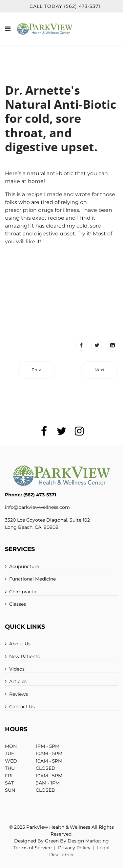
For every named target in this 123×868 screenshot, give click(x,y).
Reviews (19, 694)
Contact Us (22, 707)
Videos (17, 669)
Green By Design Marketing (77, 841)
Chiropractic (23, 592)
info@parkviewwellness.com (37, 507)
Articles (18, 681)
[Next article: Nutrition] (100, 370)
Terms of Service (32, 848)
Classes (18, 604)
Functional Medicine (32, 579)
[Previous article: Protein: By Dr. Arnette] (36, 370)
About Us (20, 644)
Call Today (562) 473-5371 (65, 6)
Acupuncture (24, 566)
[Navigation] (8, 29)
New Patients (24, 656)
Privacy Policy (74, 848)
